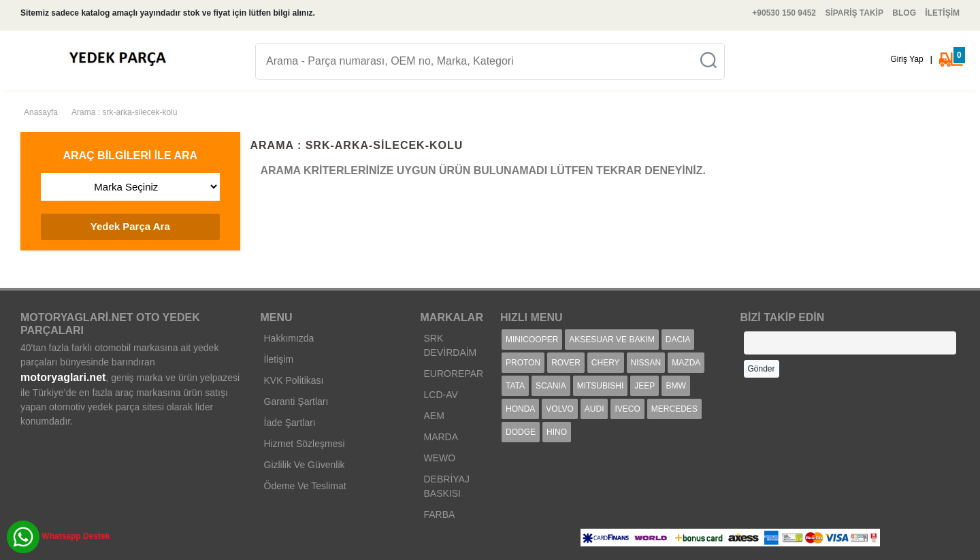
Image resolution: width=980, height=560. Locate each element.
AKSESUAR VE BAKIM (611, 340)
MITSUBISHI (601, 386)
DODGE (521, 432)
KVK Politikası (294, 380)
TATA (515, 386)
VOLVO (559, 409)
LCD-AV (441, 395)
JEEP (644, 386)
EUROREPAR (454, 374)
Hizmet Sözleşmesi (305, 444)
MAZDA (686, 363)
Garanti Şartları (296, 401)
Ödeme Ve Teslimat (305, 486)
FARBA (440, 514)
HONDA (520, 409)
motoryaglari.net (63, 377)
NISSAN (646, 363)
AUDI (594, 409)
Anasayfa (41, 112)
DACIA (678, 340)
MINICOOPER (532, 340)
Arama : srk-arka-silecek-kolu (124, 112)
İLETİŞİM (942, 13)
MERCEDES (674, 409)
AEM (434, 416)
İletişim (279, 359)
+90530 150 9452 (784, 13)
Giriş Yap (906, 59)
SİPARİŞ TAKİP (854, 13)
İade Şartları (290, 423)
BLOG (904, 13)
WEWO (440, 458)
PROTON (523, 363)
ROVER (566, 363)
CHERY (606, 363)
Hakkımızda (289, 338)
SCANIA (551, 386)
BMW (675, 386)
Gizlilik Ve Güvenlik (305, 465)
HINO (557, 432)
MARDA (441, 437)
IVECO (627, 409)
